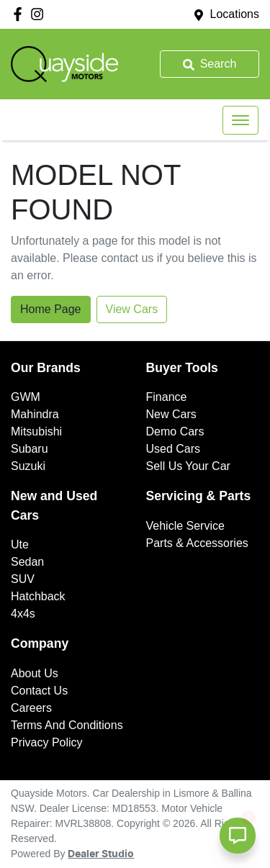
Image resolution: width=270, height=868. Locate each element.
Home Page (51, 309)
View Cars (132, 309)
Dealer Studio (101, 854)
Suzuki (28, 466)
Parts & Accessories (197, 543)
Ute (20, 544)
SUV (23, 579)
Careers (31, 708)
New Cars (171, 414)
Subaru (30, 449)
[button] (240, 120)
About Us (35, 673)
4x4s (23, 614)
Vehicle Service (185, 526)
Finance (167, 397)
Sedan (27, 562)
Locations (235, 14)
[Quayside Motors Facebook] (21, 14)
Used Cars (174, 449)
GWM (26, 397)
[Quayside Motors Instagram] (40, 14)
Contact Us (39, 691)
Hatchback (38, 596)
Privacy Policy (47, 742)
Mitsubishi (36, 431)
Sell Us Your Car (188, 466)
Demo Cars (175, 431)
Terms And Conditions (67, 725)
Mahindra (35, 414)
